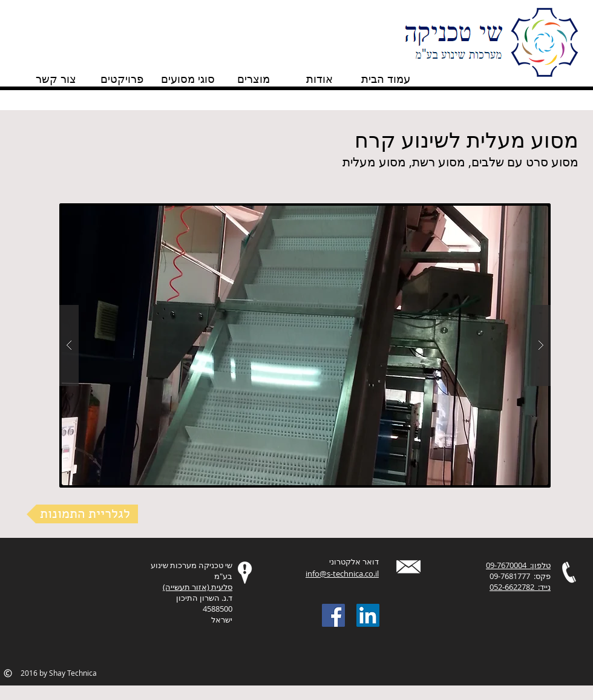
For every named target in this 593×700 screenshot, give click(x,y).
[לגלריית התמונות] (82, 514)
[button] (305, 345)
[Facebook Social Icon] (333, 615)
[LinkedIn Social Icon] (368, 615)
